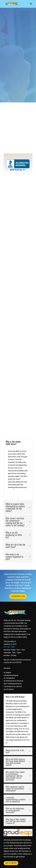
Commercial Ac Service (13, 686)
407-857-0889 (9, 647)
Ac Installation (9, 678)
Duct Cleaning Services (13, 684)
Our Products (9, 689)
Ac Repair (7, 673)
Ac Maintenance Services (13, 681)
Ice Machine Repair (11, 675)
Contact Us (18, 596)
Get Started (11, 863)
